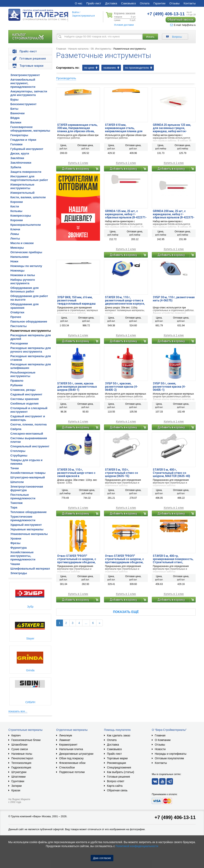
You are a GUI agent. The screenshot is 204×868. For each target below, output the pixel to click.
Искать (150, 37)
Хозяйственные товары (28, 473)
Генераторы (19, 135)
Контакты (190, 3)
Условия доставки (124, 25)
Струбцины (19, 455)
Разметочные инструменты (31, 331)
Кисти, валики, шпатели (28, 197)
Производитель (66, 78)
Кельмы (16, 211)
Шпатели (17, 482)
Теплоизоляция (21, 763)
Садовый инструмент (26, 394)
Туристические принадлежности (23, 518)
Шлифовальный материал (30, 568)
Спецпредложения (119, 767)
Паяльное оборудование (29, 321)
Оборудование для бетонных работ (25, 290)
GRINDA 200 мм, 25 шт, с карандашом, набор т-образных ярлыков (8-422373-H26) (174, 214)
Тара (14, 507)
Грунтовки (18, 781)
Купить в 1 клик (78, 163)
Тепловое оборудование (28, 512)
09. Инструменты (101, 49)
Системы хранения (25, 399)
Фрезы (15, 543)
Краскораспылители (25, 225)
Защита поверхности (26, 172)
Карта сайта (115, 786)
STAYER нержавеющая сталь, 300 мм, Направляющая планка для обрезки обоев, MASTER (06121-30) (77, 128)
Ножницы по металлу (26, 266)
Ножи (14, 261)
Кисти (15, 206)
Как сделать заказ (119, 735)
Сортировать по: (68, 68)
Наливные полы (22, 754)
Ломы (15, 234)
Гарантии (159, 3)
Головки (16, 144)
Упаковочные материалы (29, 534)
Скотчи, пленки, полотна (28, 424)
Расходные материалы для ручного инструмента (31, 350)
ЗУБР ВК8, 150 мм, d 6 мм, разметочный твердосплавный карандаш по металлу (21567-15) (76, 300)
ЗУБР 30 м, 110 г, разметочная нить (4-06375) (174, 299)
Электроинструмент (25, 75)
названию (110, 68)
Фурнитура (19, 548)
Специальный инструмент (30, 446)
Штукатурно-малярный (28, 477)
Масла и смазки (22, 243)
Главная (61, 49)
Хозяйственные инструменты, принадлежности (23, 556)
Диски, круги (20, 153)
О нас (79, 3)
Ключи (15, 229)
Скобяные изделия (25, 403)
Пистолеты (19, 326)
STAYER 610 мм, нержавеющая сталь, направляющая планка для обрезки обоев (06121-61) (124, 128)
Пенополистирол (22, 758)
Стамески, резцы (23, 390)
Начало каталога (78, 49)
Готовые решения (118, 777)
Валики (16, 122)
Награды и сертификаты (171, 754)
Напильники (19, 257)
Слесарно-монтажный (27, 434)
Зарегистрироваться (83, 16)
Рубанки (17, 385)
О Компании (163, 740)
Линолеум (66, 735)
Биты (14, 109)
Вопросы (177, 37)
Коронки (17, 202)
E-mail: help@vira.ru (183, 25)
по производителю (137, 68)
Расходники (19, 343)
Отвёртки (17, 312)
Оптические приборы (26, 252)
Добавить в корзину (76, 169)
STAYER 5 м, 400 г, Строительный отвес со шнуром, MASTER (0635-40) (171, 473)
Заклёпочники (21, 163)
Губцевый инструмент (27, 149)
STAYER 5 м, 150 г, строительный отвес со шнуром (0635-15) (122, 473)
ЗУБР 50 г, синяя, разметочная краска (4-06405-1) (169, 387)
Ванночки (18, 113)
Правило (17, 381)
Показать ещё (126, 612)
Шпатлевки (18, 777)
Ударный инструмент (26, 525)
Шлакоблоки (19, 745)
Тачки (15, 468)
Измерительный (22, 193)
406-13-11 (166, 14)
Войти (76, 12)
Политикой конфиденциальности (137, 846)
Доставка (111, 3)
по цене (89, 68)
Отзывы (174, 3)
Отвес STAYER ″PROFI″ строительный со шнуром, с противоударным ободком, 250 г (77, 559)
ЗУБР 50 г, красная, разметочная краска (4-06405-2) (121, 387)
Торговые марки (117, 758)
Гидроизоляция (21, 767)
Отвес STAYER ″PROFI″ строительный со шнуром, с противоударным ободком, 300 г (124, 559)
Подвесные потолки (72, 772)
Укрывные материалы (27, 529)
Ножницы (17, 270)
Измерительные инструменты (22, 186)
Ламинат (65, 740)
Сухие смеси (20, 749)
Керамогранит (68, 745)
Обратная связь (117, 790)
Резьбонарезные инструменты (23, 374)
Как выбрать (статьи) (121, 772)
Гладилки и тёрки (23, 140)
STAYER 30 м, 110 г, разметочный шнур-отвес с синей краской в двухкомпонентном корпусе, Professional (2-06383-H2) (77, 473)
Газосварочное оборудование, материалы (30, 129)
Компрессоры (21, 216)
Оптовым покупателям (169, 758)
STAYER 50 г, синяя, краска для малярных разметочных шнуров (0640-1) (77, 387)
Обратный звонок (181, 20)
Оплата (145, 3)
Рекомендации (116, 763)
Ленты (15, 238)
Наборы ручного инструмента (23, 281)
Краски (16, 790)
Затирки (17, 786)
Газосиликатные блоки (26, 740)
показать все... (18, 711)
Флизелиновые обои (72, 763)
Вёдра (15, 118)
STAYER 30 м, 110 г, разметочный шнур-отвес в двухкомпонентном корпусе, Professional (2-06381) (125, 300)
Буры (14, 99)
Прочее (16, 317)
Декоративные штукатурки (76, 754)
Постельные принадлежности (23, 496)
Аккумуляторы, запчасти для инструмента (29, 93)
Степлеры (18, 451)
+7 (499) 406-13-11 (175, 817)
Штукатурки (19, 772)
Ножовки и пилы (23, 275)
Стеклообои (67, 767)
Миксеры (17, 248)
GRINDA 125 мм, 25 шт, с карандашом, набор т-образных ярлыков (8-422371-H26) (126, 214)
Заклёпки (17, 158)
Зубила (16, 167)
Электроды (19, 573)
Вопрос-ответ (116, 781)
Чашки (15, 564)
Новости (160, 749)
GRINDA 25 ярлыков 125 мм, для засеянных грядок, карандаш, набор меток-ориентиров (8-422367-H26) (172, 128)
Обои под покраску (71, 758)
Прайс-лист (94, 3)
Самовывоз (128, 3)
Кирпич (16, 735)
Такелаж (17, 503)
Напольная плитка (71, 749)
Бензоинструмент (23, 104)
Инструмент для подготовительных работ (29, 178)
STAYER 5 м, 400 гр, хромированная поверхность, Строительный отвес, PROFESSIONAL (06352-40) (173, 559)
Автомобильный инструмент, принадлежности (23, 83)
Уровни (16, 538)
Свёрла (16, 429)
